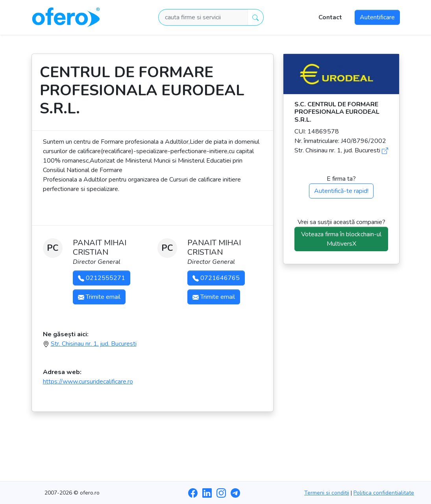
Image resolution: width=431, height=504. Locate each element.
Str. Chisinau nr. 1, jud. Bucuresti (94, 344)
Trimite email (99, 297)
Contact (330, 17)
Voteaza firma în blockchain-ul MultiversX (341, 239)
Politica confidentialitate (384, 493)
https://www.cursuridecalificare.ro (88, 382)
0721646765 (216, 278)
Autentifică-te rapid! (341, 191)
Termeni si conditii (327, 493)
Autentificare (377, 17)
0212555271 (102, 278)
